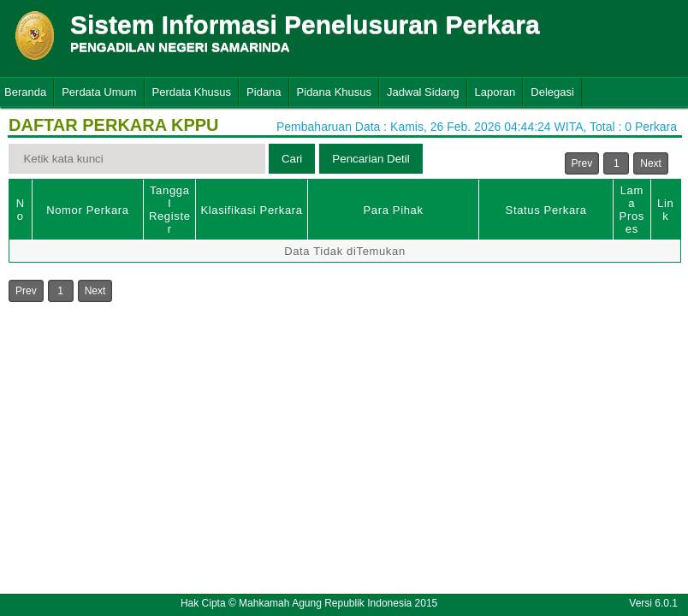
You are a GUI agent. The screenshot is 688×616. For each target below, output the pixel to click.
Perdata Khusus (192, 92)
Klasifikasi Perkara (251, 210)
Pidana (264, 92)
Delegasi (552, 92)
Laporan (495, 92)
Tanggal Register (170, 210)
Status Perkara (546, 210)
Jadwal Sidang (423, 92)
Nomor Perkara (88, 210)
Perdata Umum (99, 92)
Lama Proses (632, 210)
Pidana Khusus (334, 92)
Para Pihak (394, 210)
